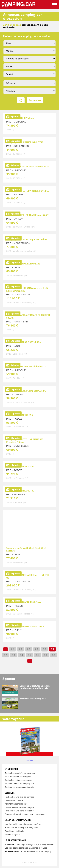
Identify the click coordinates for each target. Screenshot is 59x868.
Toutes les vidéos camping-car (18, 780)
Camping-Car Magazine (26, 844)
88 (54, 655)
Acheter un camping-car (16, 804)
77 (21, 649)
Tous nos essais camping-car (18, 777)
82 (5, 655)
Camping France (46, 844)
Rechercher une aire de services (19, 797)
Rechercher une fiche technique (19, 811)
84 (21, 655)
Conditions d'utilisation (15, 831)
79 (37, 649)
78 (29, 649)
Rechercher (35, 100)
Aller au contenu (57, 1)
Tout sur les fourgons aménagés (19, 787)
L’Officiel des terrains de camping (36, 851)
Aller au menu (55, 1)
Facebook (30, 760)
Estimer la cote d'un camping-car (20, 807)
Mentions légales (12, 835)
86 (38, 655)
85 (29, 655)
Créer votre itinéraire (14, 800)
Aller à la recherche (58, 1)
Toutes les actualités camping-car (20, 773)
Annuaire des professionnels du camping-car (25, 814)
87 (46, 655)
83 (13, 655)
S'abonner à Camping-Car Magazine (21, 827)
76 (13, 649)
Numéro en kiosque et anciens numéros (23, 824)
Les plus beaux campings (16, 848)
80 (44, 649)
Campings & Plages (38, 848)
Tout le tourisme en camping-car (19, 784)
